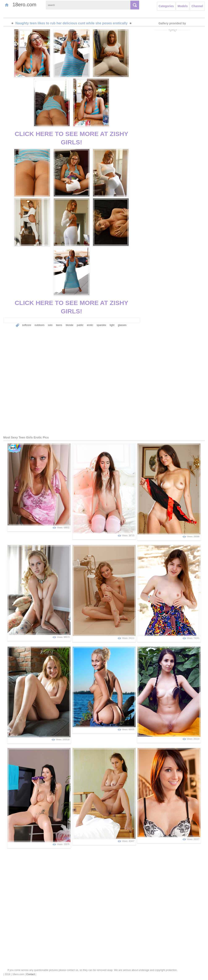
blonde (69, 325)
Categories (166, 6)
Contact (31, 974)
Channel (197, 6)
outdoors (40, 325)
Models (183, 6)
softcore (27, 325)
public (80, 325)
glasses (122, 325)
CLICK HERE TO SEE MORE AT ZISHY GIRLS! (71, 138)
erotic (90, 325)
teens (59, 325)
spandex (101, 325)
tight (112, 325)
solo (50, 325)
